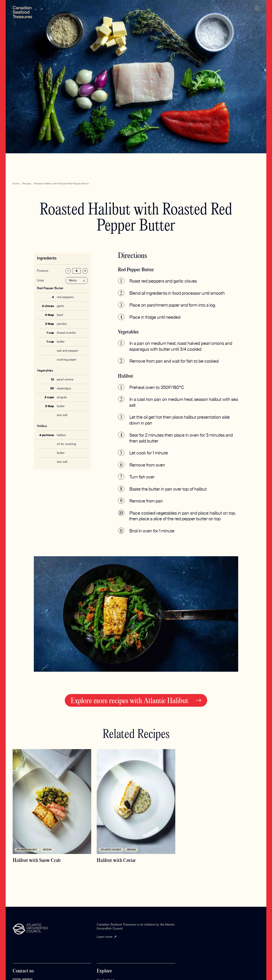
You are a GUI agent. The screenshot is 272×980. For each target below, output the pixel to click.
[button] (257, 8)
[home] (22, 12)
